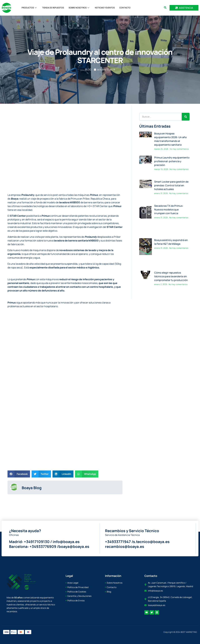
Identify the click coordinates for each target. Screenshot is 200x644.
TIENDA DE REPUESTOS (53, 8)
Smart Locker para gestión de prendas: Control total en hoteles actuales (171, 185)
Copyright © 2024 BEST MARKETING (180, 632)
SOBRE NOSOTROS (79, 8)
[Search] (186, 117)
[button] (19, 474)
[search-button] (165, 7)
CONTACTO (125, 8)
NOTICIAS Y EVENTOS (105, 8)
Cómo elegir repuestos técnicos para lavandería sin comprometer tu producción (171, 276)
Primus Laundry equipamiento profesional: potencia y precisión (172, 161)
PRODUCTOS (29, 8)
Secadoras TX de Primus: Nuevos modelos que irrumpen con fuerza (169, 209)
